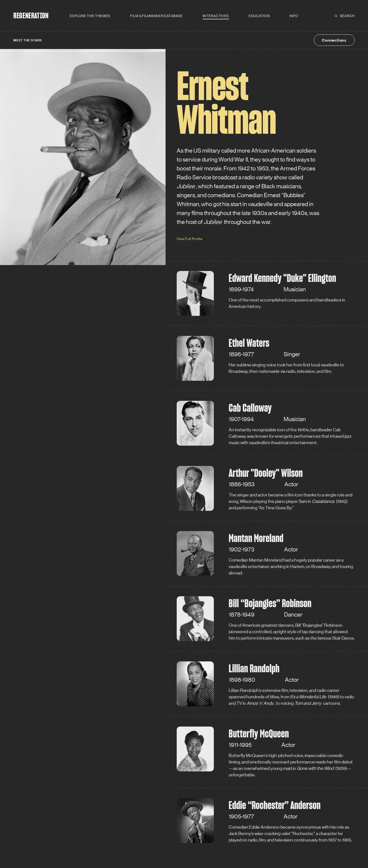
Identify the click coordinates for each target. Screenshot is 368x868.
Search (345, 16)
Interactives (216, 16)
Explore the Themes (90, 16)
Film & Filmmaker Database (157, 16)
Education (259, 16)
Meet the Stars (28, 40)
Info (294, 16)
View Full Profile (190, 239)
